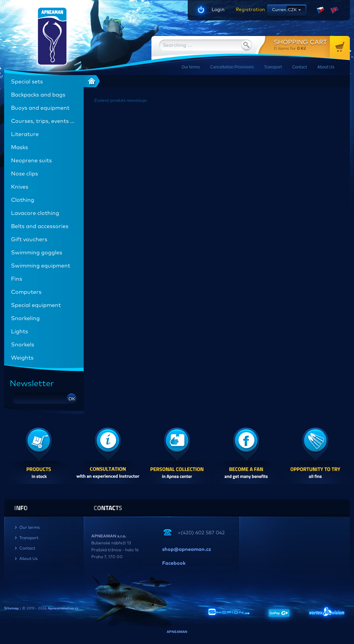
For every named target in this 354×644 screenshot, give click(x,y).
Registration (248, 10)
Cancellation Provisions (232, 67)
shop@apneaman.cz (187, 550)
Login (218, 10)
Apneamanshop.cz (63, 608)
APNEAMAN (177, 632)
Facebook (174, 563)
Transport (273, 67)
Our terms (191, 67)
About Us (326, 67)
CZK (292, 10)
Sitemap (11, 608)
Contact (300, 67)
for (312, 45)
